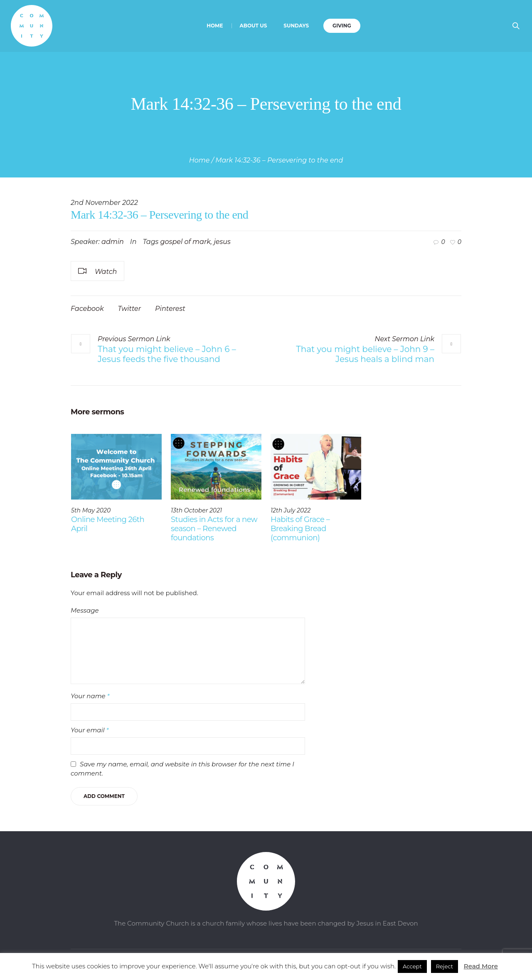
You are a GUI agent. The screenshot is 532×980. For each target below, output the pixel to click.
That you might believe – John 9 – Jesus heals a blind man (365, 354)
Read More (481, 966)
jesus (222, 242)
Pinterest (170, 309)
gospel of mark (186, 242)
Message (85, 610)
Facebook (87, 309)
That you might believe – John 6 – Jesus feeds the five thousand (167, 354)
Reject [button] (445, 966)
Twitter (130, 309)
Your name (90, 696)
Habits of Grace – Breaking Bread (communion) (300, 529)
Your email (90, 730)
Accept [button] (412, 966)
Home (199, 160)
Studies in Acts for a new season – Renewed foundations (214, 529)
